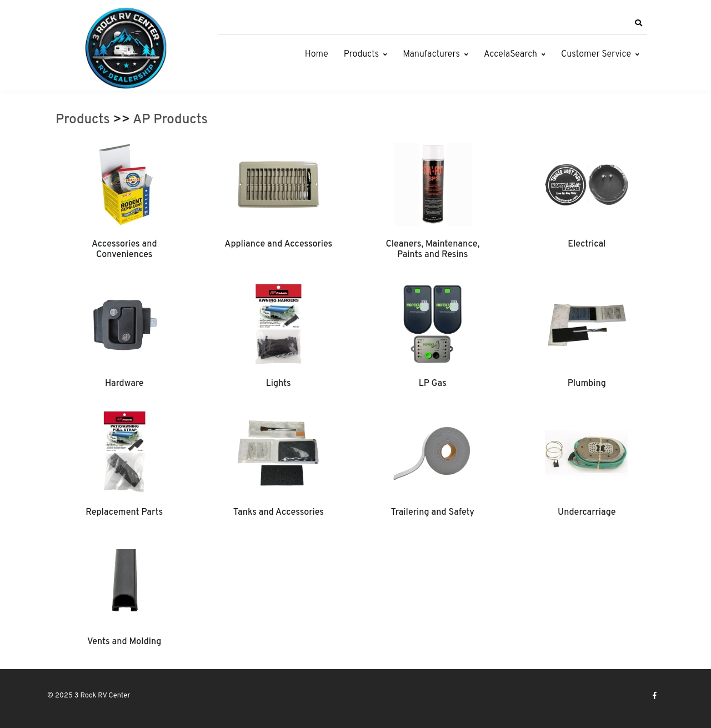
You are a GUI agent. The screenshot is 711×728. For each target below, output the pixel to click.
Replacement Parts (124, 513)
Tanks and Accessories (279, 513)
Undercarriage (587, 513)
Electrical (587, 244)
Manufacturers (431, 54)
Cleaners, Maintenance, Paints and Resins (432, 249)
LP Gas (433, 384)
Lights (279, 384)
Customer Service (596, 54)
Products (361, 54)
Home (317, 54)
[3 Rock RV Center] (125, 48)
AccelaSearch (510, 54)
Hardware (124, 384)
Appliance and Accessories (278, 244)
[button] (638, 23)
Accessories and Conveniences (124, 249)
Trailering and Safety (433, 513)
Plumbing (587, 384)
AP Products (170, 120)
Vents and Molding (124, 642)
